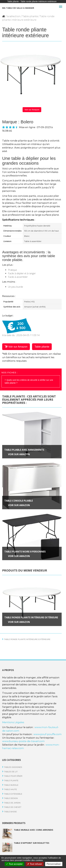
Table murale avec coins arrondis (34, 830)
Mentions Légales (13, 722)
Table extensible (13, 794)
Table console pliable (19, 501)
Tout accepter (14, 864)
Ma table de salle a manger (18, 8)
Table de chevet (13, 807)
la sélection (14, 16)
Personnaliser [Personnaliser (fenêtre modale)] (54, 864)
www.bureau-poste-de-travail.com (23, 741)
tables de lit (11, 772)
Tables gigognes (13, 767)
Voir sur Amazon (32, 110)
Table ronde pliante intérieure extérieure (31, 617)
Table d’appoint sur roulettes (32, 843)
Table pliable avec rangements (24, 450)
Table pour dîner (13, 776)
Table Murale (11, 785)
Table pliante (30, 16)
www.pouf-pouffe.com (48, 734)
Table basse (10, 812)
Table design (11, 798)
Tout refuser (35, 864)
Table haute (10, 789)
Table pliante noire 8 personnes (25, 552)
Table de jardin (12, 803)
